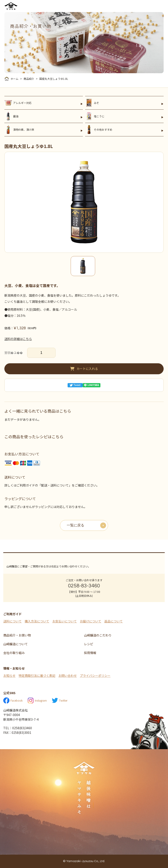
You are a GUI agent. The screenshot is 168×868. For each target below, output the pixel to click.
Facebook (13, 700)
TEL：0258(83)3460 (18, 728)
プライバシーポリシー (95, 676)
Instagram (37, 700)
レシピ (89, 644)
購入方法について (37, 621)
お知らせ (9, 676)
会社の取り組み (14, 653)
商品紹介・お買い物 (17, 635)
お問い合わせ (68, 676)
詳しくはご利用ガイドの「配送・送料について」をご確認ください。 (52, 485)
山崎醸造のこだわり (98, 635)
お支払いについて (65, 621)
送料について (12, 621)
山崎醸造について (16, 644)
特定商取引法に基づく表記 (37, 676)
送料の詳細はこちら (18, 339)
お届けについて (91, 621)
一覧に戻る (75, 525)
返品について (114, 621)
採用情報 (90, 653)
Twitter (60, 700)
